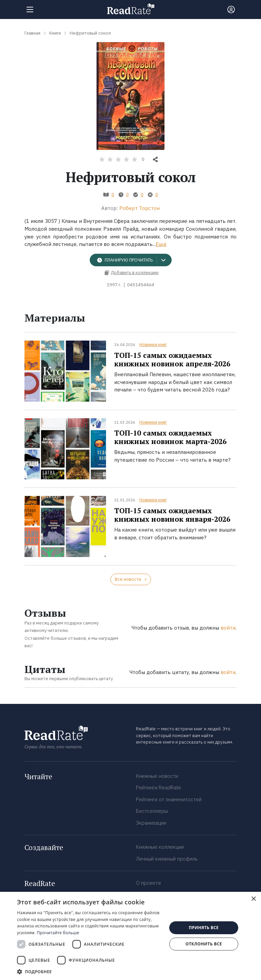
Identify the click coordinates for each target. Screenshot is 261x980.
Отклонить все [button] (204, 944)
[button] (90, 972)
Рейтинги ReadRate (159, 787)
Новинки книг (153, 344)
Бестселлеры (152, 811)
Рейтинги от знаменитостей (169, 799)
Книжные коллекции (160, 847)
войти (228, 628)
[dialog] (130, 936)
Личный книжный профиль (167, 859)
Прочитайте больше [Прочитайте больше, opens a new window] (58, 933)
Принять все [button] (204, 928)
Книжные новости (157, 776)
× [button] (253, 899)
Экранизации (151, 823)
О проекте (149, 883)
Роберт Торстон (140, 208)
